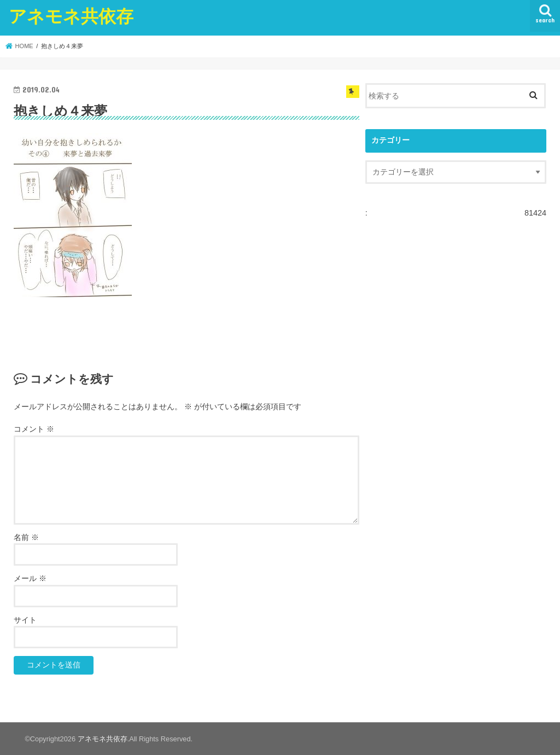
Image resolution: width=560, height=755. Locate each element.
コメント (34, 429)
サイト (25, 620)
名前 (26, 537)
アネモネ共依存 (71, 16)
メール (30, 579)
